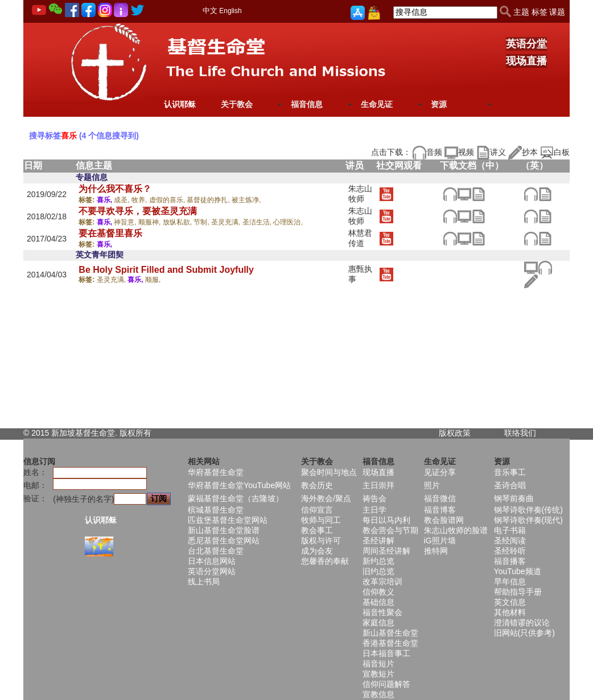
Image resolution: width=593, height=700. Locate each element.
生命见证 (377, 104)
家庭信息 (378, 623)
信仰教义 (378, 592)
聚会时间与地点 (329, 472)
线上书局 (204, 582)
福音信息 (307, 104)
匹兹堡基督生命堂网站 (228, 520)
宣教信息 (378, 694)
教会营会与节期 (390, 530)
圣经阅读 (510, 541)
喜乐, (106, 200)
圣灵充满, (227, 222)
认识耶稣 (180, 104)
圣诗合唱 (510, 485)
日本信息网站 (212, 561)
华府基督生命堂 (216, 472)
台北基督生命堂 (216, 551)
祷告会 (374, 498)
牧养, (140, 200)
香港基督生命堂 (390, 643)
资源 (439, 104)
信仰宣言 (317, 510)
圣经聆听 (510, 551)
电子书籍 (510, 530)
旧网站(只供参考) (524, 633)
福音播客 (510, 561)
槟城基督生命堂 (216, 510)
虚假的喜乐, (168, 200)
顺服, (153, 280)
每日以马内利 (386, 520)
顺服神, (151, 222)
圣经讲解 (378, 541)
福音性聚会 (382, 612)
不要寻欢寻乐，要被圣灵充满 (138, 211)
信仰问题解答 (386, 684)
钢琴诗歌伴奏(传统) (528, 510)
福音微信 (440, 498)
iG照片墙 (440, 541)
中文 (210, 11)
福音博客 (440, 510)
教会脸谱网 (444, 520)
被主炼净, (246, 200)
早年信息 (510, 582)
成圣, (123, 200)
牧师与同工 (321, 520)
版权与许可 (321, 541)
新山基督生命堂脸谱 (224, 530)
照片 (432, 485)
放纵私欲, (178, 222)
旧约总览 (378, 571)
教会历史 (317, 485)
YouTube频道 (518, 571)
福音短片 (378, 664)
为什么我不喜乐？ (115, 189)
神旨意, (126, 222)
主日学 (374, 510)
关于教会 (237, 104)
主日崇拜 (378, 485)
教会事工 (317, 530)
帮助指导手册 (518, 592)
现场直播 (526, 61)
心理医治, (288, 222)
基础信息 (378, 602)
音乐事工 (510, 472)
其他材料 (510, 612)
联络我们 (520, 433)
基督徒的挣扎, (209, 200)
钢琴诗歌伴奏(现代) (528, 520)
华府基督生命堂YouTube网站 (239, 485)
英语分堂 (526, 44)
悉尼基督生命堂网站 (224, 541)
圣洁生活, (258, 222)
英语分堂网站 (212, 571)
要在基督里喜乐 (110, 233)
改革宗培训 (382, 582)
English (230, 11)
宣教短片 (378, 674)
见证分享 (440, 472)
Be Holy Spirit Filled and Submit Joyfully (166, 270)
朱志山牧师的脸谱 (456, 530)
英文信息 (510, 602)
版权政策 (455, 433)
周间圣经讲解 (386, 551)
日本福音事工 (386, 653)
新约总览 (378, 561)
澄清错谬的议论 (522, 623)
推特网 (436, 551)
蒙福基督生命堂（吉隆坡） (236, 498)
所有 (143, 433)
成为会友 (317, 551)
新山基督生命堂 (390, 633)
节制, (202, 222)
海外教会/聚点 (326, 498)
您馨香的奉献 (325, 561)
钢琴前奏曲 (514, 498)
